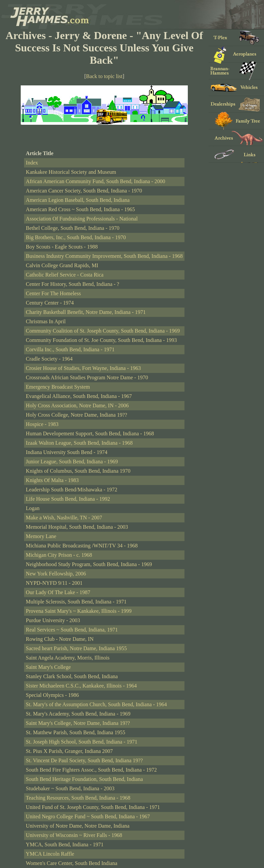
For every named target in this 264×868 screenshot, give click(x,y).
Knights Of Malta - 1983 (52, 480)
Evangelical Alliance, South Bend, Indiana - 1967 (79, 396)
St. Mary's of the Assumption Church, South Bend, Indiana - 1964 (96, 704)
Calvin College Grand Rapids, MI (62, 265)
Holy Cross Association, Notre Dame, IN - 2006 (77, 405)
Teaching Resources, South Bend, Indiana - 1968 (78, 798)
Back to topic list (104, 76)
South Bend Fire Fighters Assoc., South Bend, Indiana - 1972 (91, 770)
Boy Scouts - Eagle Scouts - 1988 (62, 247)
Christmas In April (46, 321)
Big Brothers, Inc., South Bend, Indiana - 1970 (76, 237)
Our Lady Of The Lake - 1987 (58, 592)
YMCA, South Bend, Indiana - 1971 (64, 844)
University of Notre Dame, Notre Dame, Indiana (78, 826)
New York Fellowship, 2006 (56, 574)
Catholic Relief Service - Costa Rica (64, 275)
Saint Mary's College (48, 667)
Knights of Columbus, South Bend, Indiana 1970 (78, 471)
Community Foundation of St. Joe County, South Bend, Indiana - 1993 (101, 340)
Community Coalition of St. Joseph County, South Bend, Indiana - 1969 (103, 331)
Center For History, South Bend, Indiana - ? (72, 284)
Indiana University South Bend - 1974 (67, 452)
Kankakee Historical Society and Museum (71, 172)
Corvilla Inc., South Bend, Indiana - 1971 (70, 349)
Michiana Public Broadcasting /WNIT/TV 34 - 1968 (82, 546)
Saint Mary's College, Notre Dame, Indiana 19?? (78, 723)
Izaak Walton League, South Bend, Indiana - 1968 (79, 443)
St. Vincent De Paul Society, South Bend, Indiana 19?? (84, 760)
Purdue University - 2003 (53, 620)
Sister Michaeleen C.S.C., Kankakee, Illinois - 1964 (81, 686)
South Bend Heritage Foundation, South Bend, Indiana (84, 779)
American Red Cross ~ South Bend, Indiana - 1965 (80, 209)
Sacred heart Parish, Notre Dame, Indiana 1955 (76, 648)
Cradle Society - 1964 (49, 359)
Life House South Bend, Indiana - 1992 (68, 499)
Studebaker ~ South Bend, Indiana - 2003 (70, 788)
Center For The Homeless (53, 293)
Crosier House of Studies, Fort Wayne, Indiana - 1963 (83, 368)
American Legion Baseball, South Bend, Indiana (78, 200)
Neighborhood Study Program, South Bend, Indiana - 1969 (89, 564)
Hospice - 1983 (42, 424)
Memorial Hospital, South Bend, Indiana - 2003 (77, 527)
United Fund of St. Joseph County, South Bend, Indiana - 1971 (93, 807)
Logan (33, 508)
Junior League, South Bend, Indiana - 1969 (72, 462)
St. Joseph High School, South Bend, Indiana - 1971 (82, 742)
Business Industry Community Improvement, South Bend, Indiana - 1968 (104, 256)
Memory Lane (41, 536)
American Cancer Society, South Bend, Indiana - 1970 (84, 191)
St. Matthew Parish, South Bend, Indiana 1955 (75, 732)
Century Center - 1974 (50, 303)
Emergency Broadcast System (58, 387)
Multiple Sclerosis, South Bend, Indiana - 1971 (76, 602)
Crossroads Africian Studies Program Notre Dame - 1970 (87, 377)
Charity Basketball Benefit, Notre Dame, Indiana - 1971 (86, 312)
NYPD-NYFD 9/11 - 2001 (54, 583)
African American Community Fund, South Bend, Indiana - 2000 (95, 181)
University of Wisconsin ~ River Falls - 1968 (74, 835)
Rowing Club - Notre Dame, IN (60, 639)
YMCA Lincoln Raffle (50, 854)
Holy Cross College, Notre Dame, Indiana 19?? (76, 415)
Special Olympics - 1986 (52, 695)
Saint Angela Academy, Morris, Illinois (68, 658)
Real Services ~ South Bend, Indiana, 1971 (72, 630)
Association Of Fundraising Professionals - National (82, 219)
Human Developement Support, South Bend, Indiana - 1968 (90, 433)
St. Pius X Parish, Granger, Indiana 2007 (69, 751)
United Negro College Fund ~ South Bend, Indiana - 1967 (88, 816)
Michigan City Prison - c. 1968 (59, 555)
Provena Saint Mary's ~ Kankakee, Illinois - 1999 (79, 611)
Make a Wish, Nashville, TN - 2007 (64, 518)
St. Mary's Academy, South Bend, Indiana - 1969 (78, 714)
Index (32, 163)
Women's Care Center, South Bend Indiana (72, 863)
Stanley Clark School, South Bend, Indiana (72, 676)
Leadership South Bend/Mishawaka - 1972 (72, 490)
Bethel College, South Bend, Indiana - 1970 (73, 228)
